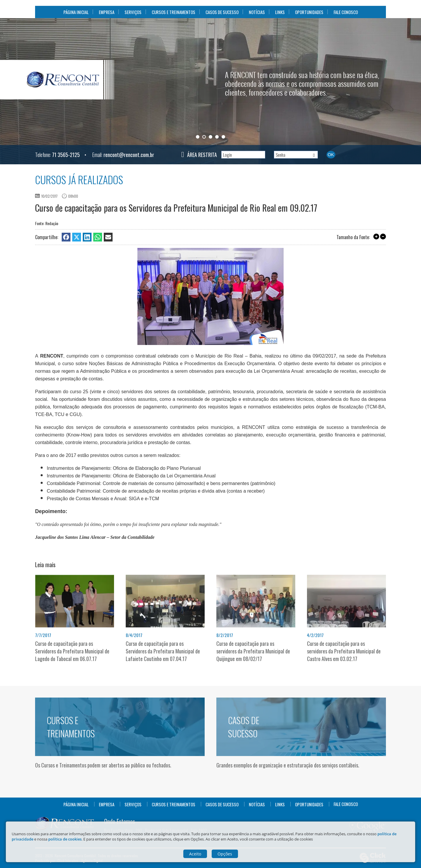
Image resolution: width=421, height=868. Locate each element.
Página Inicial (76, 12)
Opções (225, 854)
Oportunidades (309, 12)
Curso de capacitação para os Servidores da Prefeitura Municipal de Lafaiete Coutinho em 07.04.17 (163, 651)
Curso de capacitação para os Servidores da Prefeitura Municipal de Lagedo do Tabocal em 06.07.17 (72, 651)
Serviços (133, 12)
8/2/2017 (225, 635)
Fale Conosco (346, 12)
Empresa (107, 12)
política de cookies (65, 839)
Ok (331, 155)
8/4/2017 (134, 635)
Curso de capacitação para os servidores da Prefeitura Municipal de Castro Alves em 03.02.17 (344, 651)
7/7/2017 (43, 635)
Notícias (257, 12)
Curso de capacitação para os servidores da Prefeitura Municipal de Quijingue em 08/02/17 (253, 651)
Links (280, 12)
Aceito (195, 854)
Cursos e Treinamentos (174, 12)
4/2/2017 (315, 635)
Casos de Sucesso (222, 12)
